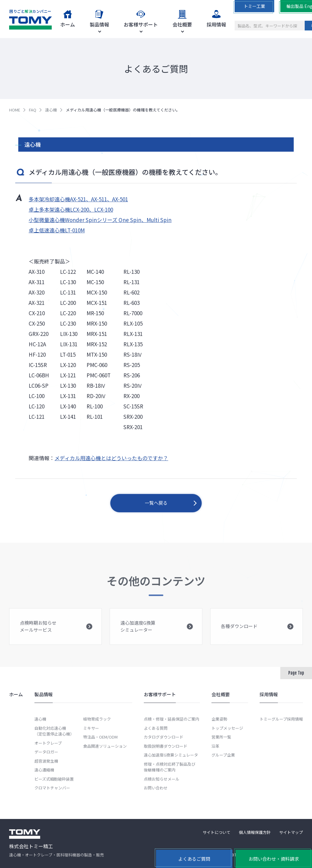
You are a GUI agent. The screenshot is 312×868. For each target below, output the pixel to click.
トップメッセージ (227, 728)
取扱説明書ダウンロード (166, 746)
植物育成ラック (97, 719)
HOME (15, 110)
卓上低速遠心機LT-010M (57, 230)
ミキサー (91, 728)
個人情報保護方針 (255, 832)
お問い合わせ (156, 788)
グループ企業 (223, 755)
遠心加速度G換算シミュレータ (171, 755)
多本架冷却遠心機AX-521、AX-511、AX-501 (78, 199)
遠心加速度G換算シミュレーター (157, 632)
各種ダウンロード (257, 633)
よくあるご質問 (194, 859)
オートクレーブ (48, 743)
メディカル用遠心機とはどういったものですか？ (111, 458)
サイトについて (216, 832)
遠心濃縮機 (44, 770)
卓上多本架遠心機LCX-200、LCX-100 (71, 209)
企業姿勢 (219, 719)
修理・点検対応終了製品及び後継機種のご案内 (170, 767)
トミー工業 (254, 6)
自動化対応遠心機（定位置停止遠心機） (54, 731)
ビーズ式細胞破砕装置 (54, 779)
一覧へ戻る (156, 503)
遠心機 (51, 110)
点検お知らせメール (162, 779)
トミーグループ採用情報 (281, 719)
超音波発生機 (46, 761)
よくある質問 (156, 728)
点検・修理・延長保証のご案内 (172, 719)
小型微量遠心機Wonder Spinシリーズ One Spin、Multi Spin (100, 220)
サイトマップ (291, 832)
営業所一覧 (221, 737)
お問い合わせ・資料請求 (274, 859)
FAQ (33, 110)
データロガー (46, 752)
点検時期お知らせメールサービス (56, 632)
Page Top (296, 673)
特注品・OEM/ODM (100, 737)
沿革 (215, 746)
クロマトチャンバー (52, 788)
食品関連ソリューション (105, 746)
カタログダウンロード (164, 737)
